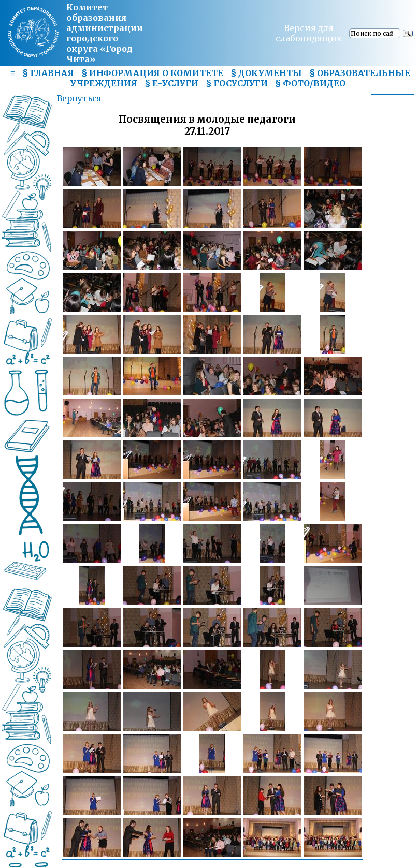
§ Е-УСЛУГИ (171, 83)
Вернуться (79, 99)
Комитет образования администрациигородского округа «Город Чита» (105, 33)
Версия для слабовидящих (309, 33)
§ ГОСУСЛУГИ (237, 83)
